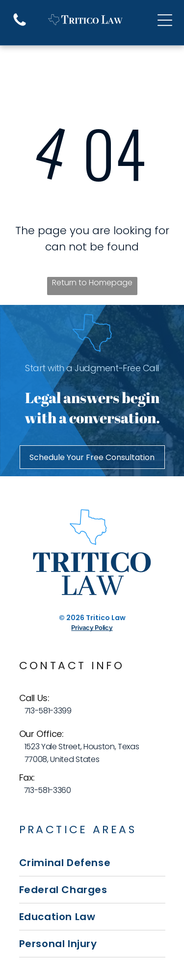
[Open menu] (165, 20)
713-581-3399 (48, 711)
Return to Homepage (92, 283)
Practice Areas (78, 830)
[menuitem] (92, 863)
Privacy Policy (92, 627)
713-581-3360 (48, 790)
